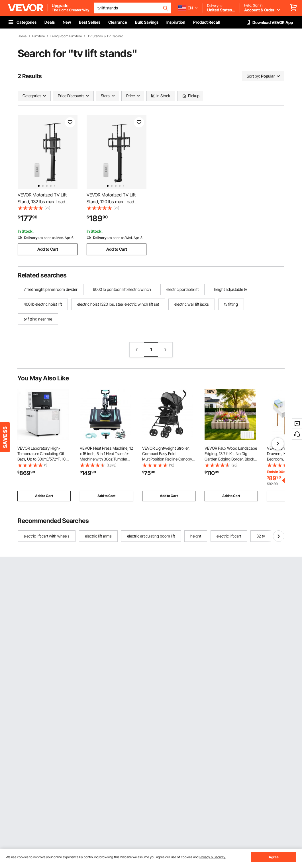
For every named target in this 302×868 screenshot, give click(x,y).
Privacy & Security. (213, 857)
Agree (274, 857)
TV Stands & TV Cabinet (105, 36)
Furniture (38, 36)
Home (22, 36)
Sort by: (253, 76)
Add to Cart (48, 249)
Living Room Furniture (66, 36)
